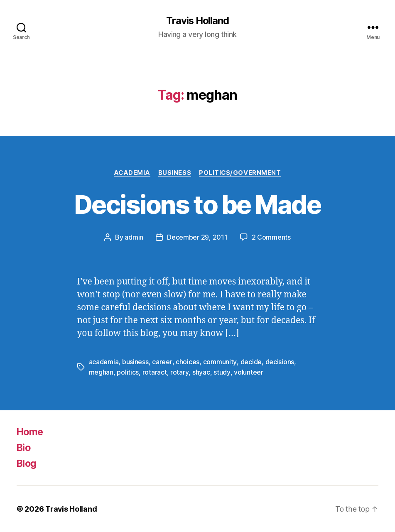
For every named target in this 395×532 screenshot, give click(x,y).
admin (134, 238)
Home (31, 431)
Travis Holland (197, 21)
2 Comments (271, 238)
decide (250, 362)
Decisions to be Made (197, 205)
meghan (101, 372)
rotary (179, 372)
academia (104, 362)
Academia (131, 173)
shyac (201, 372)
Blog (27, 463)
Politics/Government (241, 173)
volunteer (248, 372)
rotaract (155, 372)
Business (175, 173)
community (220, 362)
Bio (24, 447)
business (135, 362)
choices (187, 362)
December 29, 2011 (197, 238)
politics (128, 372)
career (162, 362)
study (221, 372)
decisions (279, 362)
